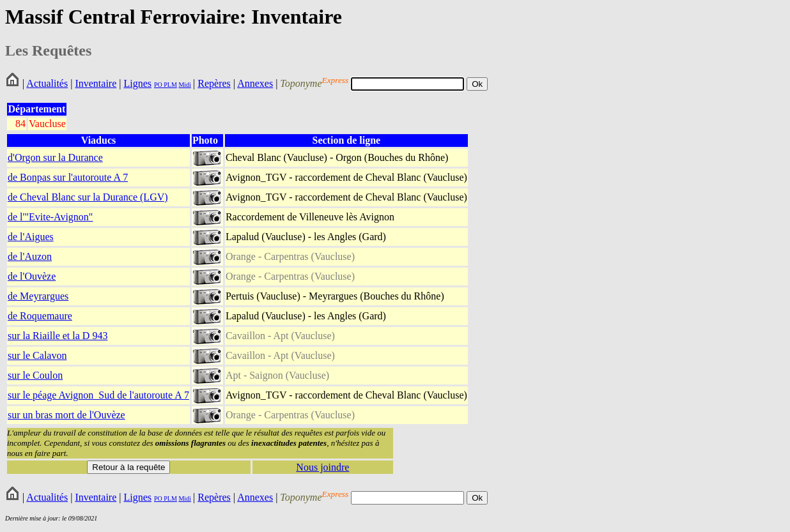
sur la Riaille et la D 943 (58, 336)
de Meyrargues (38, 296)
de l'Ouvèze (32, 276)
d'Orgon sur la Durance (55, 157)
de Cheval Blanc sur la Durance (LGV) (88, 197)
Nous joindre (322, 467)
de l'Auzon (30, 256)
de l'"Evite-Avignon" (50, 217)
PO (158, 85)
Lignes (137, 83)
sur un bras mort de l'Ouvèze (66, 415)
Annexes (255, 83)
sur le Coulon (35, 375)
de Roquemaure (40, 316)
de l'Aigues (31, 237)
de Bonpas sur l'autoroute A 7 (68, 177)
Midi (184, 85)
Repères (214, 83)
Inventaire (96, 83)
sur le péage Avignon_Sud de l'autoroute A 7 (98, 395)
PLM (170, 85)
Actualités (47, 83)
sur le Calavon (37, 355)
